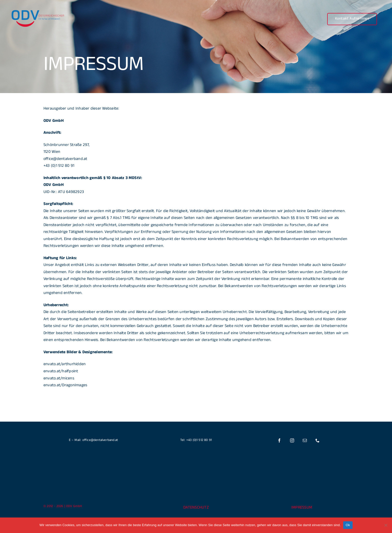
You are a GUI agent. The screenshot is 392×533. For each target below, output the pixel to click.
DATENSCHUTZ (196, 508)
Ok (348, 525)
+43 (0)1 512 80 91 (59, 166)
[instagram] (292, 440)
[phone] (318, 440)
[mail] (305, 440)
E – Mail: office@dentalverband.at (93, 440)
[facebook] (280, 440)
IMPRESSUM (302, 508)
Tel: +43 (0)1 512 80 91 (196, 440)
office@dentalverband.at (65, 159)
